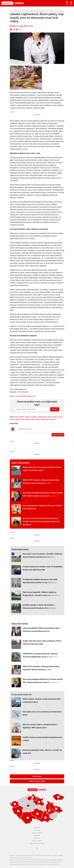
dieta (17, 419)
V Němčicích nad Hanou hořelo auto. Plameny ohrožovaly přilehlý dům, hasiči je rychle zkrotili (41, 655)
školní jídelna (19, 417)
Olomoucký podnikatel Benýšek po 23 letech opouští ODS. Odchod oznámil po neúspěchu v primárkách (43, 494)
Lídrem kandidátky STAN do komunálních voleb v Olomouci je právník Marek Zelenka (41, 630)
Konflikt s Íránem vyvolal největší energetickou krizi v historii (42, 739)
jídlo (50, 417)
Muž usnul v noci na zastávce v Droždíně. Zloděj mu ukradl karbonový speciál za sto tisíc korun (42, 555)
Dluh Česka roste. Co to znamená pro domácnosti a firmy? (42, 713)
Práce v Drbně (37, 841)
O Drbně (37, 830)
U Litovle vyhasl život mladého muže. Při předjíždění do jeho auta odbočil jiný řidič (43, 568)
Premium (37, 115)
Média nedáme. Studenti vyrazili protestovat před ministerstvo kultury (42, 701)
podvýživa (45, 419)
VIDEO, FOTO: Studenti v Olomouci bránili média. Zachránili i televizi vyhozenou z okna (41, 482)
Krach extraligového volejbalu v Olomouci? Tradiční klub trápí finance (42, 507)
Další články (37, 776)
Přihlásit (55, 409)
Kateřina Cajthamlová (39, 417)
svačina (52, 419)
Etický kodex (37, 833)
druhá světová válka (27, 419)
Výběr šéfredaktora (21, 463)
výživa (60, 417)
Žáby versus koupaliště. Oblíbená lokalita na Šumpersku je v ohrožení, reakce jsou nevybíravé (41, 594)
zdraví (12, 419)
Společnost (24, 10)
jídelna (28, 417)
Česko (38, 419)
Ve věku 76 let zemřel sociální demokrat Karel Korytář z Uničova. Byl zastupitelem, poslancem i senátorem (41, 521)
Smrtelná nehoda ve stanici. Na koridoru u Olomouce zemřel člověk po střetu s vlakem (39, 607)
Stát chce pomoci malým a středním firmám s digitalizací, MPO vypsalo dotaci (40, 726)
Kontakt (37, 835)
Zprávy (16, 10)
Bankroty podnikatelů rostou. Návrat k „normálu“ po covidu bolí (42, 752)
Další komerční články (37, 781)
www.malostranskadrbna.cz (25, 396)
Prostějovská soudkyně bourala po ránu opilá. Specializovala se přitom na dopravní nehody (40, 581)
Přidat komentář (58, 435)
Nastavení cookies (37, 843)
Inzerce (37, 838)
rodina (54, 417)
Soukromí (37, 827)
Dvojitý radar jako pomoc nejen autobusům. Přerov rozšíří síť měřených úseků (42, 469)
